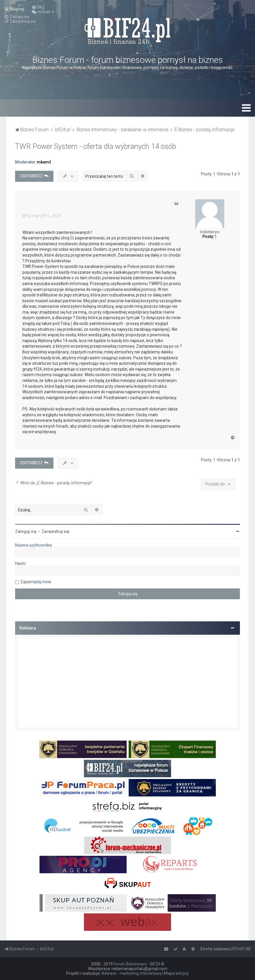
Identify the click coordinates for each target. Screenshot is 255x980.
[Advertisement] (127, 683)
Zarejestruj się (55, 531)
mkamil (44, 162)
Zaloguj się (26, 531)
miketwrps (210, 232)
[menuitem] (38, 7)
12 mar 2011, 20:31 (42, 216)
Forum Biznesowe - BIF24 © (139, 964)
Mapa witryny (176, 973)
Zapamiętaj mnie (36, 582)
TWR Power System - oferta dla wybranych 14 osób (96, 146)
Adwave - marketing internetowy (131, 973)
